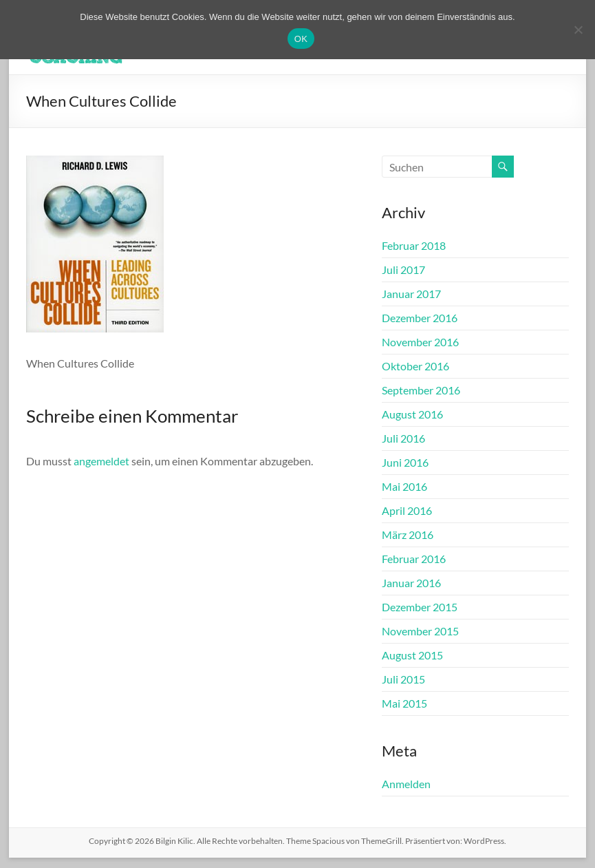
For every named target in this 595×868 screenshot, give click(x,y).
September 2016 (421, 390)
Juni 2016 (405, 462)
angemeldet (101, 461)
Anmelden (406, 784)
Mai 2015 (404, 703)
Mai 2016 (404, 486)
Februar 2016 (414, 559)
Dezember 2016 (420, 318)
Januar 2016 (411, 583)
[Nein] (578, 30)
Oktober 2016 (415, 366)
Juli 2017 (403, 269)
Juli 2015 (403, 679)
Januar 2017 (411, 294)
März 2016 (408, 534)
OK (301, 39)
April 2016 (407, 510)
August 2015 (412, 655)
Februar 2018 (414, 245)
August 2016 (412, 414)
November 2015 (420, 631)
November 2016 (420, 342)
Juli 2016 (403, 438)
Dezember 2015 (420, 607)
